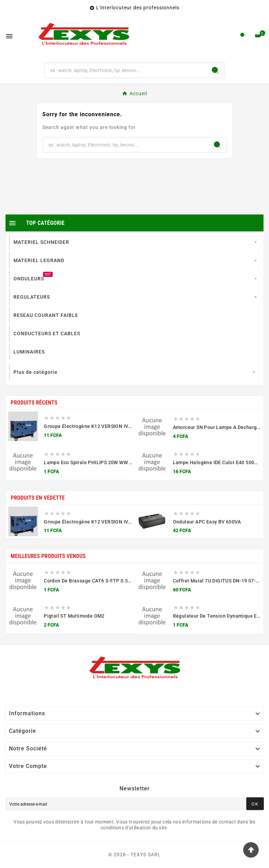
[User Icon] (242, 36)
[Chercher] (126, 70)
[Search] (215, 70)
